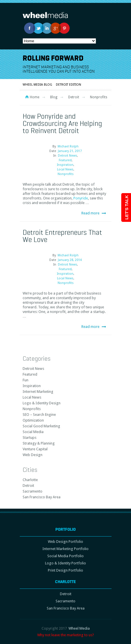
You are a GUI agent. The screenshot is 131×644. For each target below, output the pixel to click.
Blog (54, 97)
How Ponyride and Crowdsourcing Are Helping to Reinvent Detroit (62, 123)
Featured (65, 160)
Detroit (74, 97)
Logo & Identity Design (42, 403)
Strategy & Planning (39, 443)
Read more (90, 213)
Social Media (33, 432)
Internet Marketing (38, 392)
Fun (26, 380)
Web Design (33, 455)
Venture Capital (35, 449)
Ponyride (81, 198)
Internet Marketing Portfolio (65, 549)
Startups (30, 438)
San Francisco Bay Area (42, 497)
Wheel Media (79, 628)
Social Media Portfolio (65, 556)
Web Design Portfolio (65, 542)
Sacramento (33, 491)
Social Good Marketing (41, 426)
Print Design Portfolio (65, 570)
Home (35, 97)
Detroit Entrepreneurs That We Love (62, 236)
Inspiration (65, 165)
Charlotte (30, 480)
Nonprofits (66, 174)
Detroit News (68, 156)
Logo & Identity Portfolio (65, 563)
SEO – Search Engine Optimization (39, 417)
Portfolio (65, 529)
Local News (65, 169)
